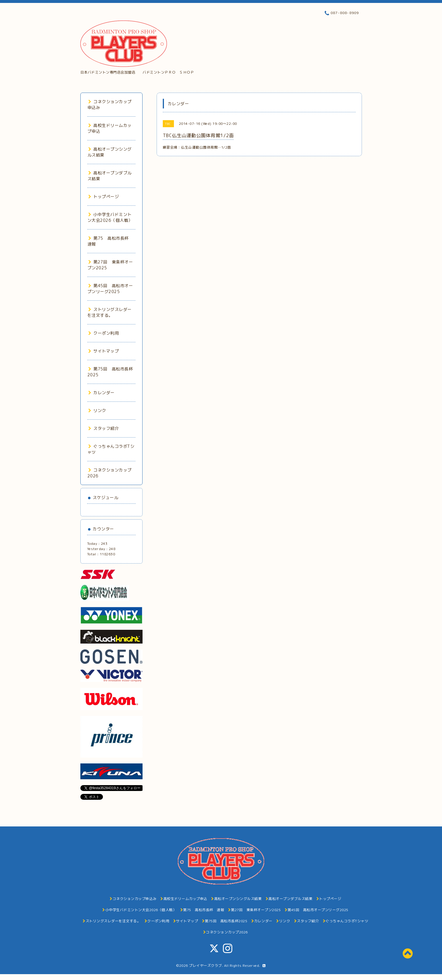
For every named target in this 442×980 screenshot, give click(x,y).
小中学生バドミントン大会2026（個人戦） (110, 217)
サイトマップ (104, 351)
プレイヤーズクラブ (205, 965)
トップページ (104, 196)
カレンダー (101, 393)
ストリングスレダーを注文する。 (110, 312)
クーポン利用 (104, 333)
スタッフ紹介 (104, 428)
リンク (97, 410)
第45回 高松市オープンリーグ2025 (110, 289)
